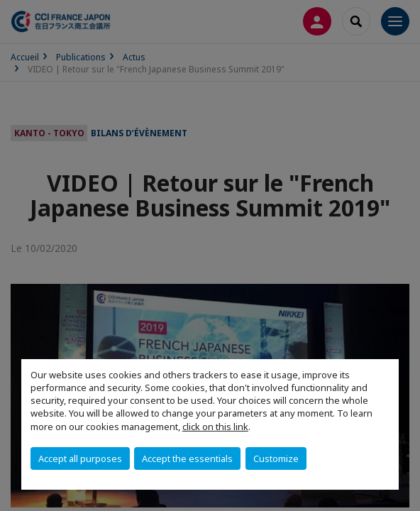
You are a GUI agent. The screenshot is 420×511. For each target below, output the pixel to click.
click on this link (215, 427)
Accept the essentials (187, 458)
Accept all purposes (80, 458)
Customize (276, 458)
